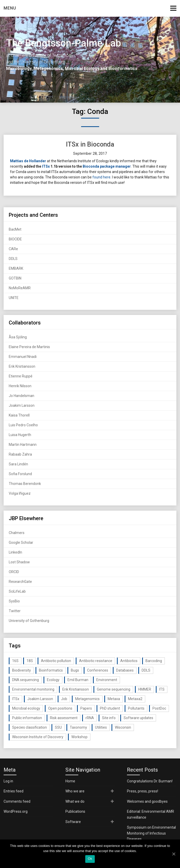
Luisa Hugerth (20, 435)
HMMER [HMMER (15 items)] (145, 689)
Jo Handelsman (22, 396)
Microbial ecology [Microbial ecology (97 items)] (26, 708)
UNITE (14, 298)
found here (101, 177)
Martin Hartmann (23, 445)
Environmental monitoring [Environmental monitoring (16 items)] (33, 689)
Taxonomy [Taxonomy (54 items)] (78, 727)
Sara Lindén (18, 464)
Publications (75, 811)
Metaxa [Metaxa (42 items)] (114, 699)
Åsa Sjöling (18, 337)
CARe (13, 249)
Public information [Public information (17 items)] (27, 718)
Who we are (75, 791)
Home (70, 781)
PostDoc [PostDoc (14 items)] (159, 708)
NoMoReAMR (20, 288)
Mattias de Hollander (28, 161)
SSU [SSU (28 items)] (58, 727)
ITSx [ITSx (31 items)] (16, 699)
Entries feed (14, 791)
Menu (10, 8)
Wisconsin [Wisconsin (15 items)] (123, 727)
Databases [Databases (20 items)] (125, 670)
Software (73, 822)
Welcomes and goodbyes (147, 801)
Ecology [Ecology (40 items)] (53, 680)
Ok (90, 859)
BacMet (15, 229)
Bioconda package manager (107, 166)
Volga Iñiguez (20, 493)
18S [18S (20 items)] (30, 661)
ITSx (46, 166)
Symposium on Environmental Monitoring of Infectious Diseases (151, 833)
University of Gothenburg (29, 621)
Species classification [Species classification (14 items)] (29, 727)
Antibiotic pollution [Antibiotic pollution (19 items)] (56, 661)
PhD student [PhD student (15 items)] (110, 708)
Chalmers (17, 533)
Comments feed (17, 801)
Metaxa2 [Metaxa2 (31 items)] (135, 699)
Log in (8, 781)
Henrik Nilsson (20, 386)
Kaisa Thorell (19, 415)
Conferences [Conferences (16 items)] (98, 670)
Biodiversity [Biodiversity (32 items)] (22, 670)
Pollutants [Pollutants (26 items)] (136, 708)
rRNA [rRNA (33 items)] (90, 718)
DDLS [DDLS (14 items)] (146, 670)
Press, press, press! (143, 791)
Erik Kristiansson (22, 366)
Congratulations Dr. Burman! (150, 781)
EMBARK (16, 268)
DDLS (13, 259)
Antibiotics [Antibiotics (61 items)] (129, 661)
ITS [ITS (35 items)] (162, 689)
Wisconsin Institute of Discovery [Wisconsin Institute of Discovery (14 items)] (38, 737)
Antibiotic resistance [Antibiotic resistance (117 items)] (96, 661)
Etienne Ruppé (21, 376)
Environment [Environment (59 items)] (107, 680)
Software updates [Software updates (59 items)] (138, 718)
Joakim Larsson (22, 405)
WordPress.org (16, 811)
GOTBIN (15, 278)
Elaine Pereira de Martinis (29, 347)
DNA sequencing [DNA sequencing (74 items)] (25, 680)
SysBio (14, 601)
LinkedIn (15, 552)
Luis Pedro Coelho (23, 425)
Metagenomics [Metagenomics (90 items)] (87, 699)
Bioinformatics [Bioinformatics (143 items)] (51, 670)
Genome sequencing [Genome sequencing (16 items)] (114, 689)
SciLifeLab (17, 591)
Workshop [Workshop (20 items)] (79, 737)
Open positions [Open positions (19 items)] (60, 708)
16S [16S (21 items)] (15, 661)
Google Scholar (21, 542)
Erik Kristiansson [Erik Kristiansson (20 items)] (76, 689)
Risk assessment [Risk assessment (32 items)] (64, 718)
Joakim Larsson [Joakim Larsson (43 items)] (40, 699)
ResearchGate (20, 582)
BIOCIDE (15, 239)
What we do (75, 801)
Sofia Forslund (20, 474)
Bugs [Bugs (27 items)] (75, 670)
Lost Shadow (19, 562)
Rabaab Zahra (20, 454)
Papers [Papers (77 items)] (86, 708)
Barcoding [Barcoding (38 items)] (154, 661)
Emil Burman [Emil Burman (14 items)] (78, 680)
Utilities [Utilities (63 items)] (101, 727)
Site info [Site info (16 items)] (109, 718)
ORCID (14, 572)
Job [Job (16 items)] (64, 699)
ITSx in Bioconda (90, 144)
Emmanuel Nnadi (23, 357)
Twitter (15, 611)
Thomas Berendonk (25, 484)
